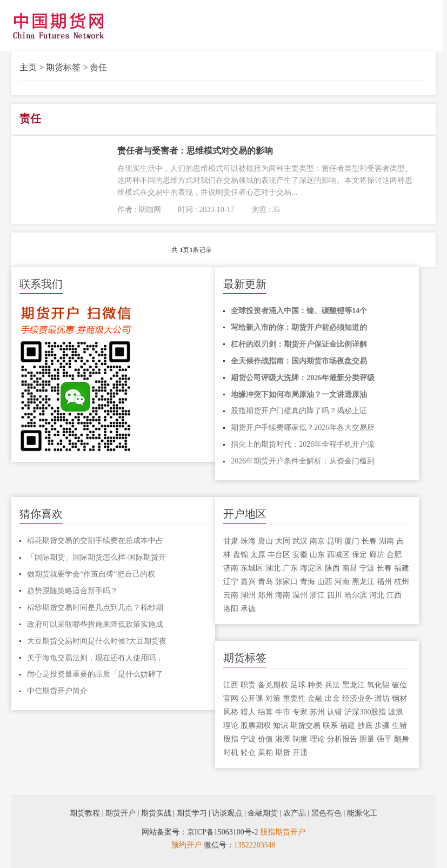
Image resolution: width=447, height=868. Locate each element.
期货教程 (85, 813)
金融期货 (263, 813)
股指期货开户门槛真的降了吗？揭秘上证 (299, 411)
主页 (28, 67)
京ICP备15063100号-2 (222, 832)
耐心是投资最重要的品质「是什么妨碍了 (95, 674)
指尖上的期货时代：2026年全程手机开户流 (303, 444)
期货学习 (192, 813)
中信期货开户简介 (57, 691)
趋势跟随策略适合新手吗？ (72, 591)
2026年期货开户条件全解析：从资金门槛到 (303, 461)
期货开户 (121, 813)
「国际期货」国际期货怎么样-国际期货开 (96, 557)
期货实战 (156, 813)
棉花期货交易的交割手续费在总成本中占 (95, 541)
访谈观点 (227, 813)
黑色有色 (326, 813)
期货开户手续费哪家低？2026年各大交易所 (303, 428)
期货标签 (63, 67)
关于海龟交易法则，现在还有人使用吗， (95, 658)
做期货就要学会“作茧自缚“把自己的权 (91, 574)
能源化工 (362, 813)
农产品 (295, 813)
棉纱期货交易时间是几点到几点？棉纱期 (95, 608)
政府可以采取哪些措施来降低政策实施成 (95, 624)
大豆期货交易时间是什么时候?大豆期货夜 (97, 641)
